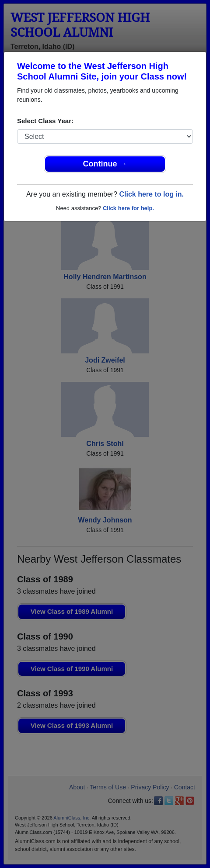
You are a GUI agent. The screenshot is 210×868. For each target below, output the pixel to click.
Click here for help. (128, 208)
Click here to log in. (151, 194)
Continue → (105, 164)
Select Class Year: (45, 121)
